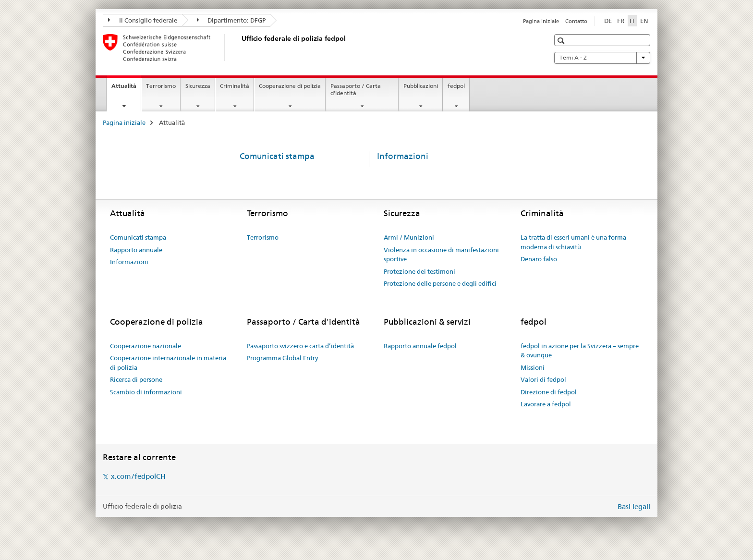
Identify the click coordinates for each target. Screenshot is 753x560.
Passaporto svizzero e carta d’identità (300, 346)
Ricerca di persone (136, 379)
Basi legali (634, 506)
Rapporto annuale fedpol (420, 346)
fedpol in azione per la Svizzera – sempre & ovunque (580, 351)
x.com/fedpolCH (138, 476)
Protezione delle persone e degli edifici (440, 283)
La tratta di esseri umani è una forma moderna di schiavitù (573, 242)
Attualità (126, 89)
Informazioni (403, 156)
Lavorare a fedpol (546, 404)
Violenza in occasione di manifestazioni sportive (441, 255)
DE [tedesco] (608, 21)
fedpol (456, 86)
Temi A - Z (602, 58)
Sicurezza (198, 86)
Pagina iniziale (541, 21)
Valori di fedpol (543, 379)
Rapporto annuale (136, 250)
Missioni (533, 367)
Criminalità (235, 86)
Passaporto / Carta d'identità (356, 89)
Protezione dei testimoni (419, 271)
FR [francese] (621, 21)
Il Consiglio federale (143, 20)
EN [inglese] (644, 21)
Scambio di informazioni (146, 392)
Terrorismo (161, 86)
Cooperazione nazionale (146, 346)
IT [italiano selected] (632, 21)
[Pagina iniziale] (240, 48)
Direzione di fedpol (549, 392)
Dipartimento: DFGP (231, 20)
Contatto (576, 21)
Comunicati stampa (277, 156)
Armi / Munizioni (409, 237)
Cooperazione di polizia (290, 86)
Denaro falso (539, 259)
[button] (562, 41)
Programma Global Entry (282, 358)
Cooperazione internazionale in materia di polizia (168, 363)
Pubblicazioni (421, 86)
